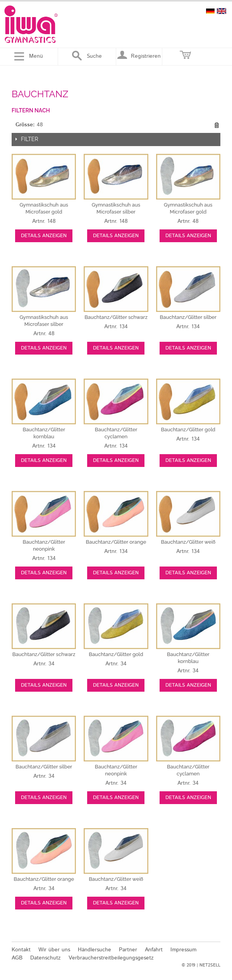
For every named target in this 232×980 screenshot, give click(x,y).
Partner (128, 950)
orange (116, 542)
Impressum (183, 950)
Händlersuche (95, 950)
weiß (188, 542)
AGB (17, 958)
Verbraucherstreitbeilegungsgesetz (111, 958)
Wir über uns (54, 950)
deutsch (210, 11)
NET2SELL (210, 965)
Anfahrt (154, 950)
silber (188, 317)
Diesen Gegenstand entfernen (217, 125)
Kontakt (21, 950)
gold (188, 430)
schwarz (116, 317)
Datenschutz (46, 958)
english (222, 11)
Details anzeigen (44, 236)
